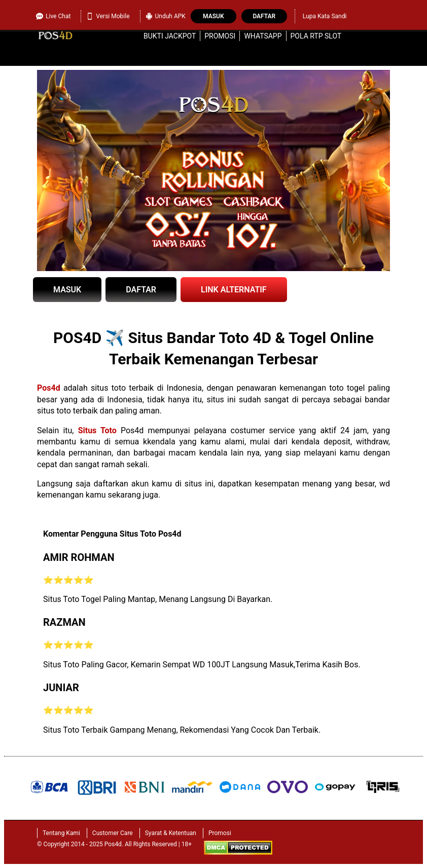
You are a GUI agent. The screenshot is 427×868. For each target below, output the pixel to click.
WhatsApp (263, 36)
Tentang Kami (61, 833)
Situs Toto (97, 430)
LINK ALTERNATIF (234, 290)
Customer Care (113, 833)
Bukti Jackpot (170, 36)
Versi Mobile (108, 16)
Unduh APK (166, 16)
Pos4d (49, 388)
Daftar (264, 16)
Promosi (220, 36)
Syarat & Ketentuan (171, 833)
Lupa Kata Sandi (325, 16)
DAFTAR (141, 290)
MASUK (67, 290)
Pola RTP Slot (316, 36)
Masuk (213, 16)
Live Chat (53, 16)
